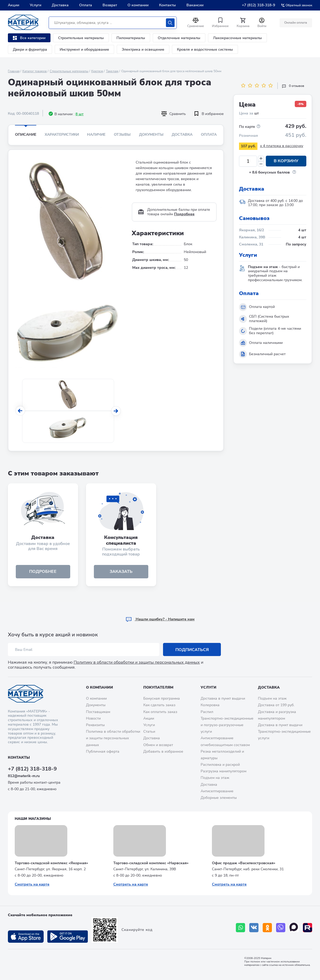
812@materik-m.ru (24, 776)
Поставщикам (98, 712)
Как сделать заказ (159, 705)
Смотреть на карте (32, 884)
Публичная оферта (103, 751)
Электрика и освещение (143, 49)
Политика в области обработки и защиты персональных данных (113, 738)
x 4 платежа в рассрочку (282, 146)
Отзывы (122, 135)
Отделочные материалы (179, 38)
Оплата (86, 5)
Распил (207, 712)
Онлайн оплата (296, 23)
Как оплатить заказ (160, 712)
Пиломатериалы (131, 38)
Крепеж (97, 71)
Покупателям (158, 687)
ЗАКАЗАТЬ (121, 572)
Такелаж (112, 71)
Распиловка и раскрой (220, 765)
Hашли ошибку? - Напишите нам (160, 619)
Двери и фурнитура (30, 49)
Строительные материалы (81, 38)
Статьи (149, 732)
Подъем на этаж (215, 778)
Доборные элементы (219, 798)
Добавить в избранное (163, 751)
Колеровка (210, 705)
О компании (138, 5)
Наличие (96, 135)
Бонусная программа (162, 699)
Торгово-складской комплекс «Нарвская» (151, 863)
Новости (93, 718)
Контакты (167, 5)
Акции (14, 5)
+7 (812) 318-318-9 (258, 5)
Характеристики (62, 135)
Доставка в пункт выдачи (223, 699)
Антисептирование (217, 791)
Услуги (35, 5)
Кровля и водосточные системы (205, 49)
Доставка (60, 5)
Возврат (110, 5)
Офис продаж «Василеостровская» (244, 863)
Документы (151, 135)
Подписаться (192, 650)
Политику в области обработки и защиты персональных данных (137, 663)
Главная (14, 71)
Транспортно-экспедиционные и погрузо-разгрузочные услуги (227, 725)
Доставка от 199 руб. (276, 705)
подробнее (43, 572)
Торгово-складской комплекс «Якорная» (51, 863)
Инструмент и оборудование (84, 49)
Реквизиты (95, 725)
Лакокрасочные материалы (237, 38)
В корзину (286, 161)
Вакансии (195, 5)
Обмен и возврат (158, 745)
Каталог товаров (35, 71)
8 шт (80, 114)
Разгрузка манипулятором (224, 771)
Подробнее (184, 214)
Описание (26, 135)
